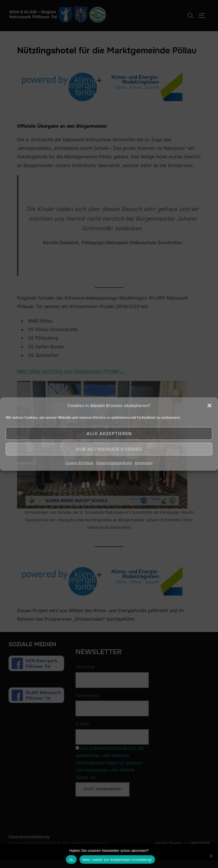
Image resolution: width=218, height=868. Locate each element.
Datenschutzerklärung (114, 463)
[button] (209, 405)
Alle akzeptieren (109, 433)
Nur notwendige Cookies (109, 449)
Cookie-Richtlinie (79, 463)
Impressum (144, 463)
